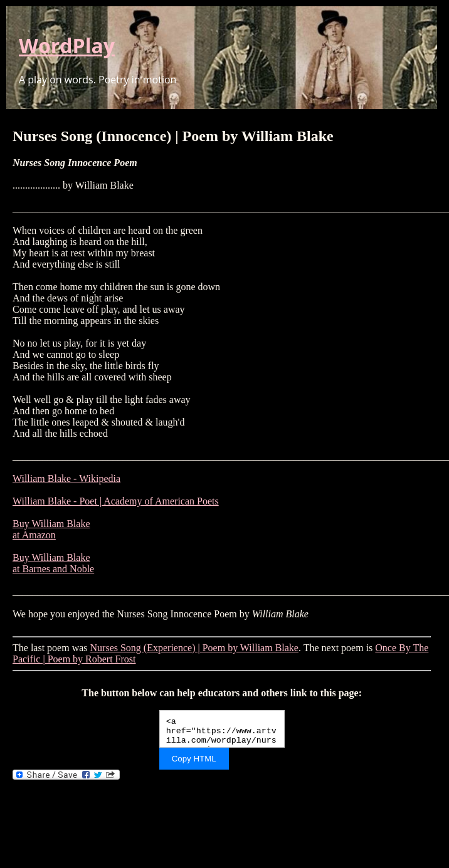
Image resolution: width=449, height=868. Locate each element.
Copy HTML (194, 759)
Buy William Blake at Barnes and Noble (53, 563)
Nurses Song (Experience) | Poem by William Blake (194, 648)
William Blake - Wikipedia (66, 478)
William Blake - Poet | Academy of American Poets (116, 501)
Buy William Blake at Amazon (51, 529)
